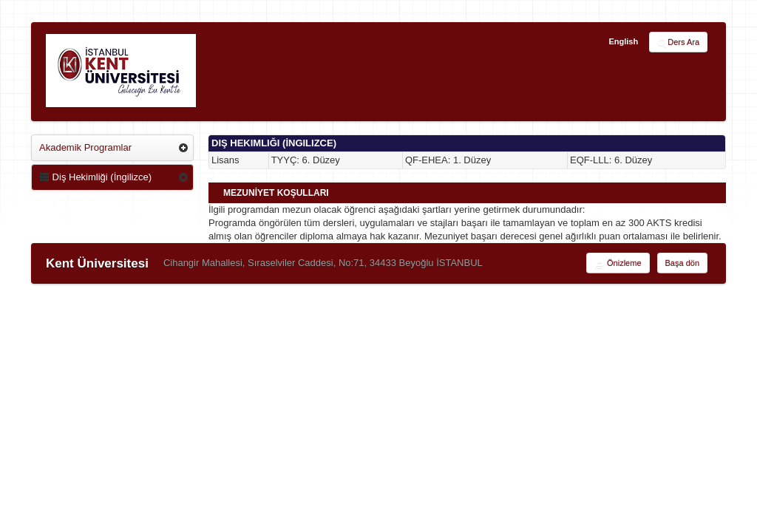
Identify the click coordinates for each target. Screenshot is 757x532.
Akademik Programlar (85, 147)
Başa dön (682, 263)
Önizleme (618, 264)
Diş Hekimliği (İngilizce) (95, 177)
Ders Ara (678, 43)
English (623, 41)
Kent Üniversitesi (97, 263)
